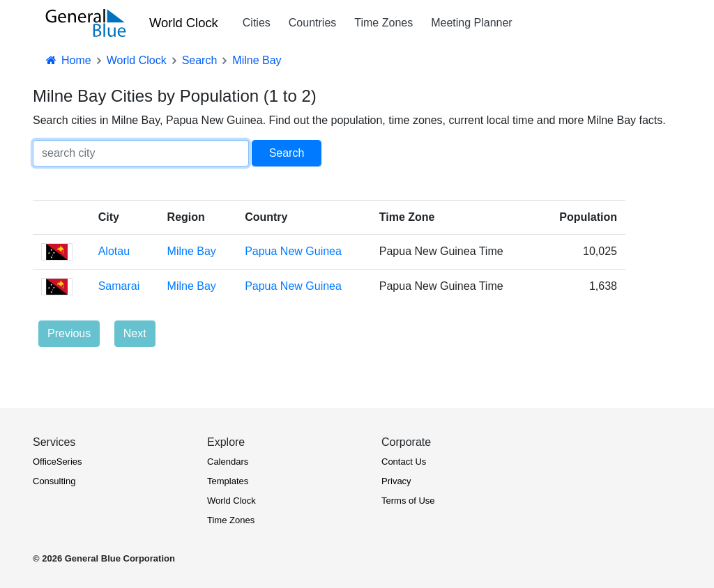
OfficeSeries (58, 462)
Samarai (119, 286)
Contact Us (404, 462)
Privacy (396, 481)
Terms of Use (408, 501)
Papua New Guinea (293, 251)
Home (68, 60)
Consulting (54, 481)
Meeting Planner (472, 23)
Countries (312, 23)
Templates (228, 481)
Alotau (114, 251)
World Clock (184, 23)
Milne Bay (192, 251)
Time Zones (383, 23)
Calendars (228, 462)
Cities (257, 23)
